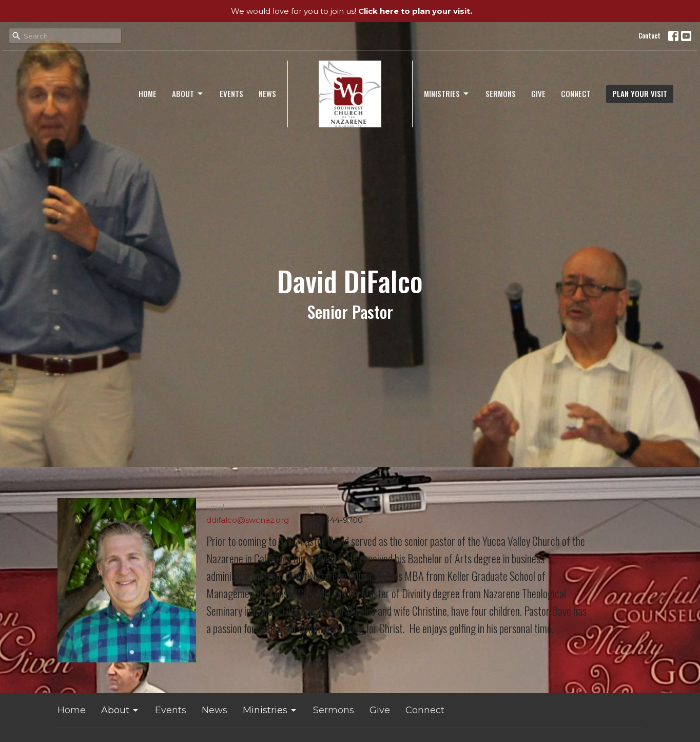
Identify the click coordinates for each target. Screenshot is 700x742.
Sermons (501, 93)
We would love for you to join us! (352, 11)
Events (231, 93)
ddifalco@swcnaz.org (248, 520)
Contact (649, 35)
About (188, 93)
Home (148, 93)
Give (538, 93)
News (267, 93)
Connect (576, 93)
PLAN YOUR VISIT (640, 93)
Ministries (447, 93)
